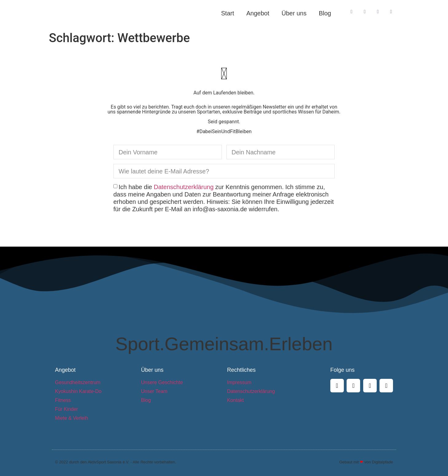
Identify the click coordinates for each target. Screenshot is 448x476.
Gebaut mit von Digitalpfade (366, 462)
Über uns (294, 13)
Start (228, 13)
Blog (325, 13)
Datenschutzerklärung (184, 187)
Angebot (258, 13)
